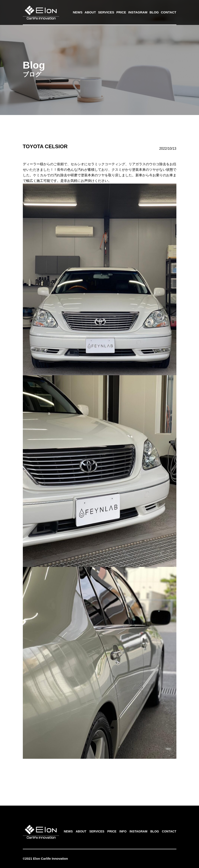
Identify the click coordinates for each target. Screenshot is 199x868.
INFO (123, 831)
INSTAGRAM (138, 12)
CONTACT (168, 12)
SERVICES (106, 12)
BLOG (154, 12)
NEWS (78, 12)
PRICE (121, 12)
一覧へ (100, 776)
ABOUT (90, 12)
